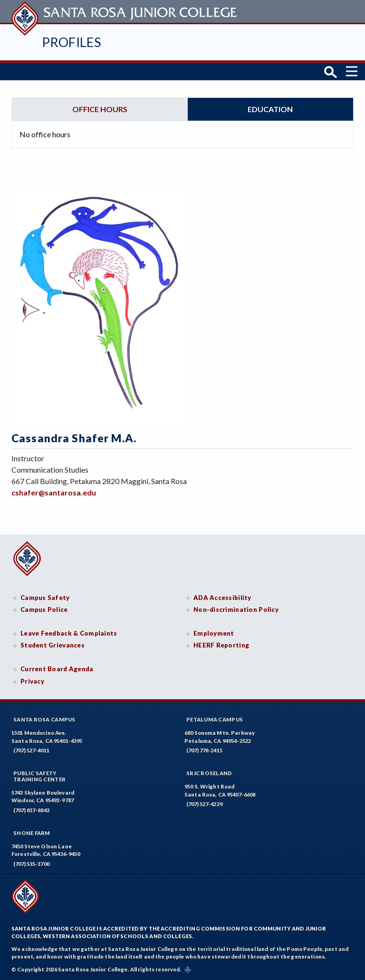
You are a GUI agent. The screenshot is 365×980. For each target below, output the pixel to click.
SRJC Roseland (209, 773)
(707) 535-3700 (31, 864)
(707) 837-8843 (31, 810)
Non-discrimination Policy (236, 609)
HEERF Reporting (221, 645)
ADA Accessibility (222, 598)
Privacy (32, 681)
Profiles (71, 42)
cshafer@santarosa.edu (54, 492)
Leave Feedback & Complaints (69, 633)
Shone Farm (32, 833)
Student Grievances (53, 645)
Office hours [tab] (100, 109)
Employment (214, 633)
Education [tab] (270, 109)
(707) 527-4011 (31, 750)
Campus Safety (45, 598)
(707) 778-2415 (204, 750)
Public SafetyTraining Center (39, 776)
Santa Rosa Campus (44, 719)
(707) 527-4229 (204, 804)
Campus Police (44, 609)
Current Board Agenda (57, 669)
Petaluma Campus (215, 719)
